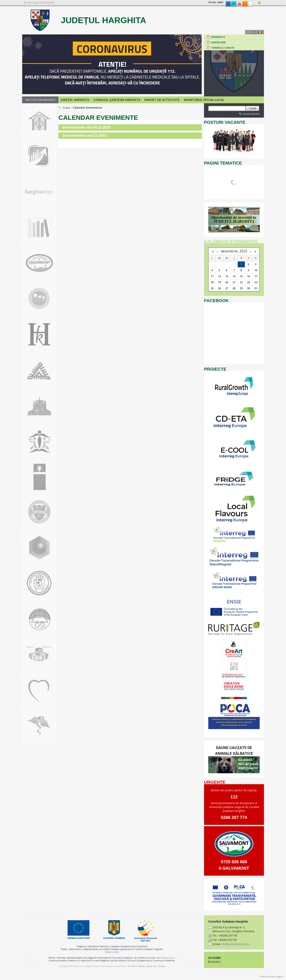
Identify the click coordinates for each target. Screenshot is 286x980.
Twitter (234, 4)
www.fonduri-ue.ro (165, 958)
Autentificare (260, 3)
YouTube (239, 4)
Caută (252, 108)
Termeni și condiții (136, 966)
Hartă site (152, 966)
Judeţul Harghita (75, 100)
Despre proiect (112, 952)
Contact (250, 4)
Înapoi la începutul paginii (272, 976)
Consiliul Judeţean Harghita (117, 100)
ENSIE (234, 602)
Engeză (249, 32)
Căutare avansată (249, 114)
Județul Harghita (88, 20)
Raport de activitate (162, 100)
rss (245, 4)
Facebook (228, 4)
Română (260, 32)
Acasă (66, 108)
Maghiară (255, 32)
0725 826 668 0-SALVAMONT (234, 865)
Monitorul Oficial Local (204, 100)
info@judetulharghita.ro (236, 944)
